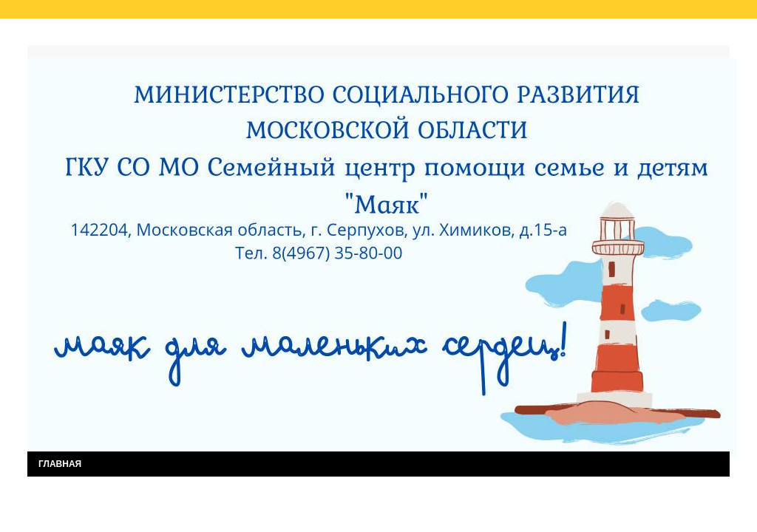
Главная (60, 35)
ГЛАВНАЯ (60, 464)
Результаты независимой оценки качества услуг (215, 35)
